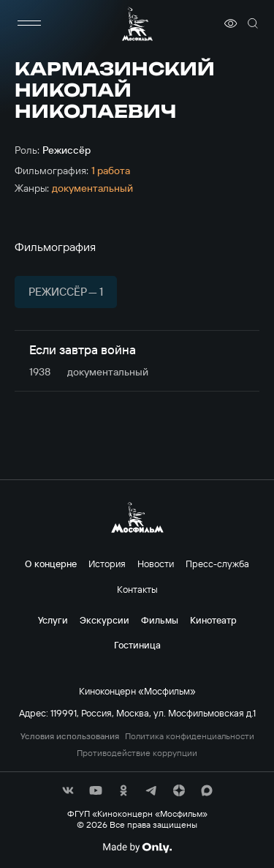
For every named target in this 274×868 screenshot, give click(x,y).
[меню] (29, 23)
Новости (156, 564)
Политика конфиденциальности (190, 736)
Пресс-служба (217, 564)
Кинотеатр (213, 620)
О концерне (51, 564)
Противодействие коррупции (137, 753)
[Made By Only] (137, 848)
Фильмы (160, 620)
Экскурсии (104, 620)
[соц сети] (68, 790)
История (107, 564)
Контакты (137, 589)
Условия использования (70, 736)
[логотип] (137, 24)
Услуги (53, 620)
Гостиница (137, 645)
